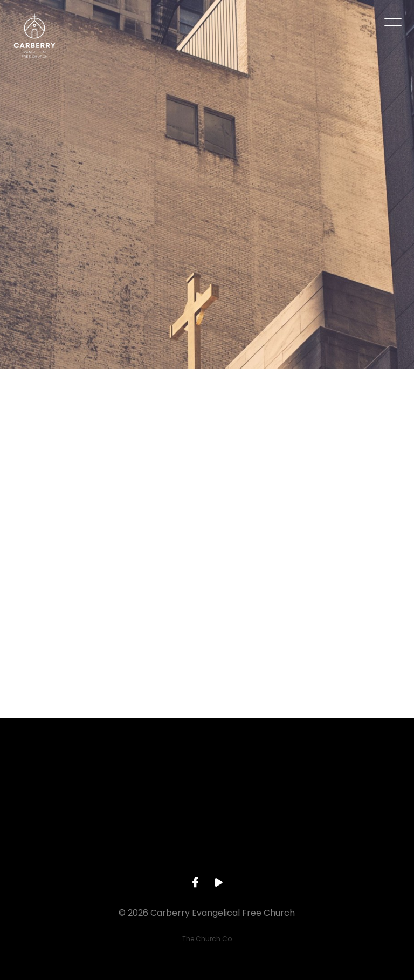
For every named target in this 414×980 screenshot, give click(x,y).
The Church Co (207, 939)
